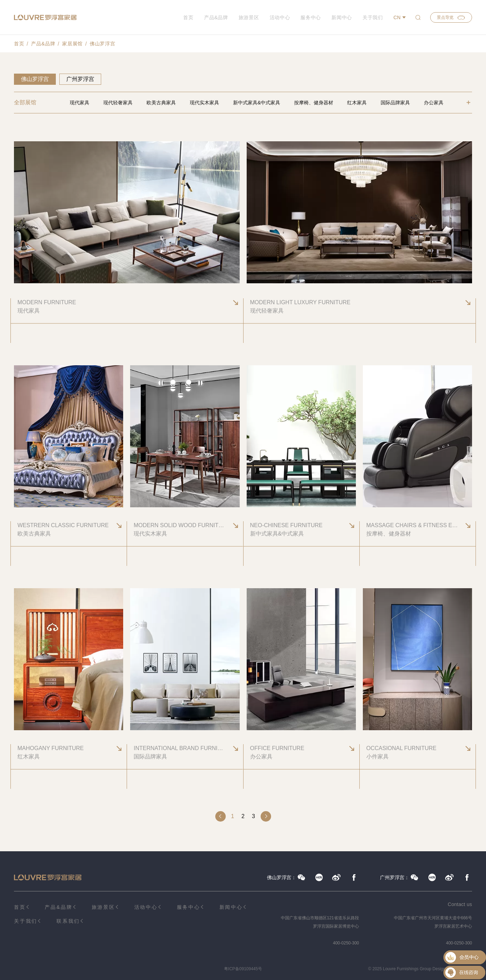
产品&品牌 (216, 17)
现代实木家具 (204, 103)
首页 (188, 17)
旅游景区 (249, 17)
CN (397, 17)
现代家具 (80, 103)
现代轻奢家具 (118, 103)
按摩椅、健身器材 (314, 103)
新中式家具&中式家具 (257, 103)
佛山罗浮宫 (103, 44)
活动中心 (280, 17)
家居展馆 (72, 44)
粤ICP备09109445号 (243, 969)
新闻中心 (342, 17)
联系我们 (68, 921)
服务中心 (311, 17)
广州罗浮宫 (80, 79)
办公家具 (434, 103)
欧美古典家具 (161, 103)
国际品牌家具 (395, 103)
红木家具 (357, 103)
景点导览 (451, 17)
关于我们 (373, 17)
